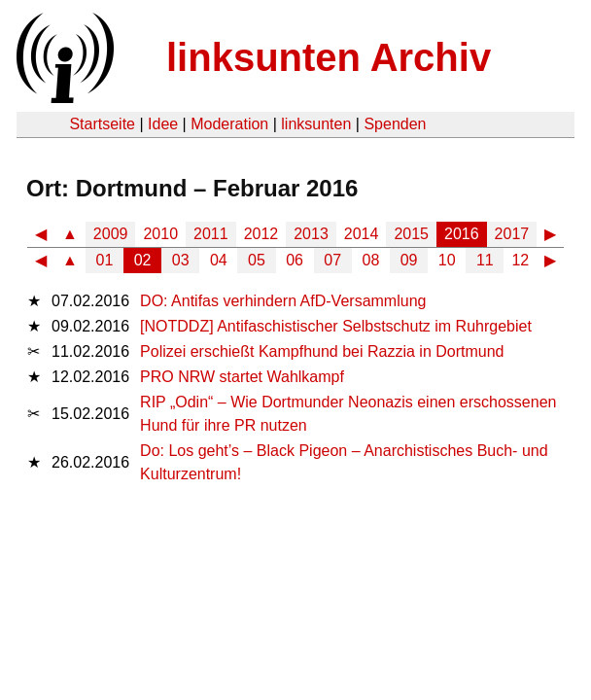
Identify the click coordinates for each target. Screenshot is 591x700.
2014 (362, 234)
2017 (512, 234)
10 (447, 260)
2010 (160, 234)
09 (409, 260)
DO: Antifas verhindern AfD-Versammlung (283, 301)
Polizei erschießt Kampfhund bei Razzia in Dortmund (322, 351)
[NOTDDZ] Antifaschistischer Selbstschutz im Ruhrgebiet (336, 326)
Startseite (102, 124)
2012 (261, 234)
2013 (311, 234)
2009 (111, 234)
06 (295, 260)
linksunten (316, 124)
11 (485, 260)
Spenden (395, 124)
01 (105, 260)
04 (219, 260)
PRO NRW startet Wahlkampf (242, 377)
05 (257, 260)
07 (332, 260)
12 (520, 260)
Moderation (229, 124)
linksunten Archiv (329, 57)
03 (181, 260)
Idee (163, 124)
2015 (411, 234)
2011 (211, 234)
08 (371, 260)
